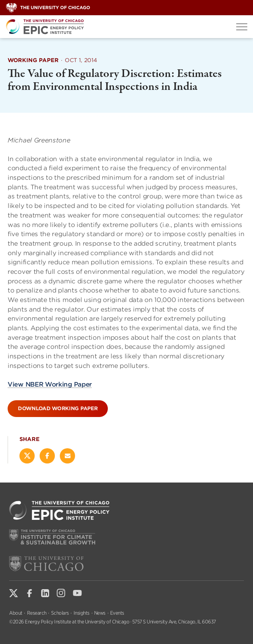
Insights (82, 613)
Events (117, 613)
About (16, 613)
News (100, 613)
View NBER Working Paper (50, 384)
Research (37, 613)
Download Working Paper (58, 408)
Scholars (60, 613)
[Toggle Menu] (242, 27)
